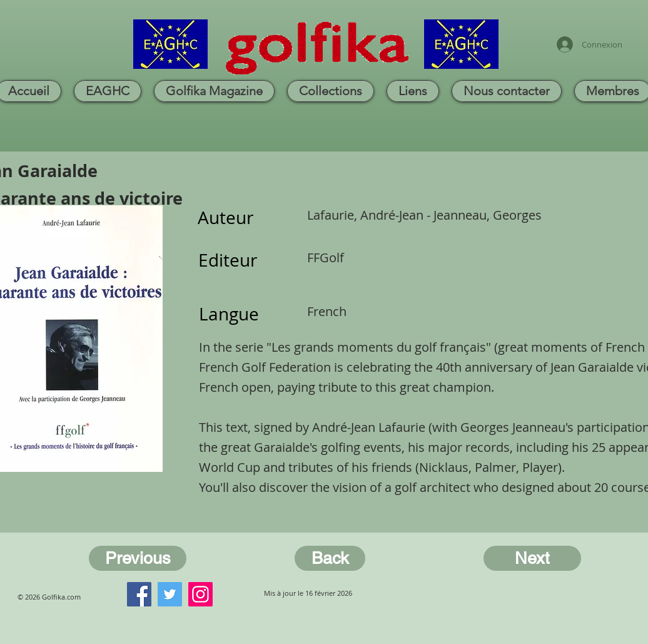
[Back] (330, 558)
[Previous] (138, 558)
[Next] (532, 558)
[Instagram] (200, 594)
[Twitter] (170, 594)
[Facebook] (139, 594)
